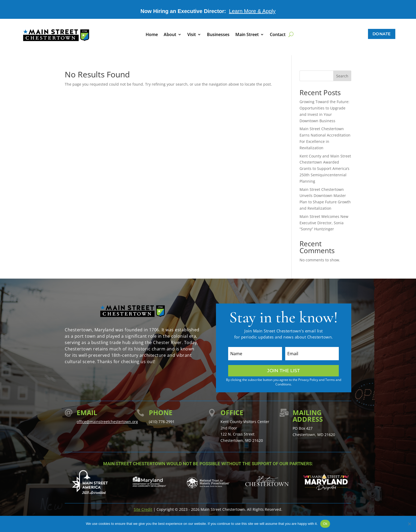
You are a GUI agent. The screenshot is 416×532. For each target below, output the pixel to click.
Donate (382, 34)
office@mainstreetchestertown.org (107, 422)
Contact (278, 35)
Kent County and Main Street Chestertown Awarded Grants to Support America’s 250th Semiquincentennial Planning (325, 169)
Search (342, 76)
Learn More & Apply (252, 11)
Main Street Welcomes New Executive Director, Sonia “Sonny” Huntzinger (324, 223)
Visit (192, 35)
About (170, 35)
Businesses (218, 35)
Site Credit (143, 509)
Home (152, 35)
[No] (409, 524)
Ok (325, 524)
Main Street (247, 35)
